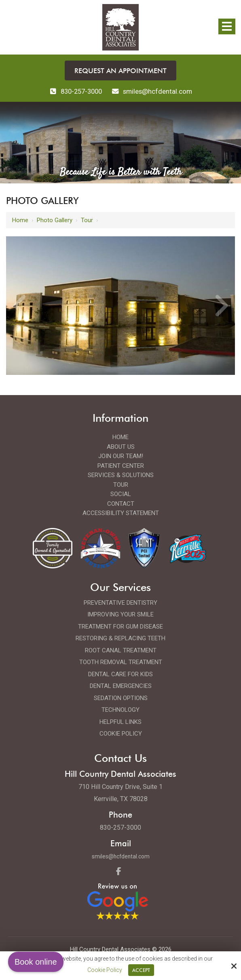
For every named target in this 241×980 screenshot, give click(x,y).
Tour (87, 220)
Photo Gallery (55, 220)
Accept (141, 970)
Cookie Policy (105, 970)
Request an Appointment (121, 70)
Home (20, 220)
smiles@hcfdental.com (120, 856)
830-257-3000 (74, 91)
